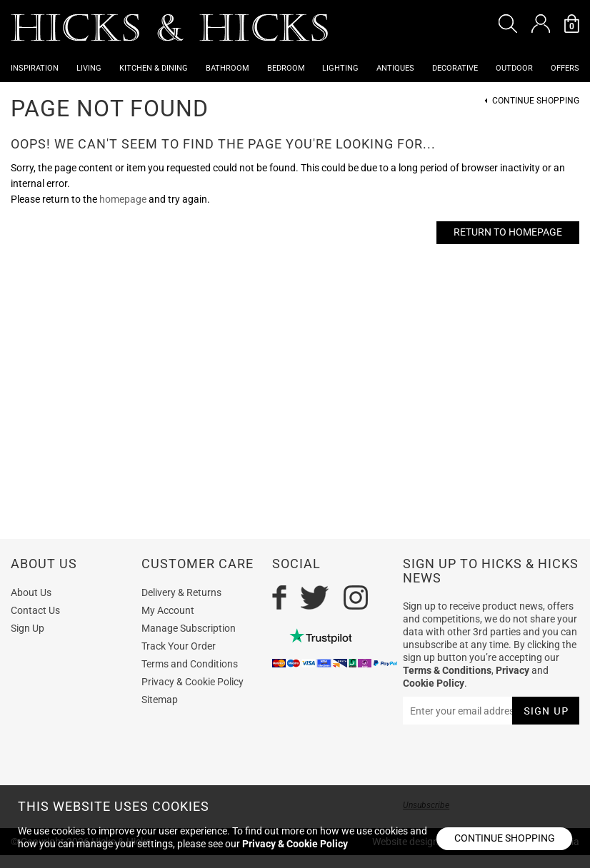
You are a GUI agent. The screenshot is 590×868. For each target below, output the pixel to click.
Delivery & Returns (181, 592)
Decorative (455, 68)
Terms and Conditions (190, 664)
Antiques (395, 68)
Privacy (512, 670)
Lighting (340, 68)
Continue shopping (505, 838)
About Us (31, 592)
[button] (508, 24)
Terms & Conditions (447, 670)
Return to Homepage (508, 232)
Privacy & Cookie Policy (192, 682)
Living (89, 68)
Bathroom (227, 68)
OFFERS (565, 68)
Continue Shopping (536, 101)
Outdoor (514, 68)
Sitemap (160, 700)
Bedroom (286, 68)
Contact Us (35, 610)
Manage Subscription (189, 628)
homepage (123, 199)
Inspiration (35, 68)
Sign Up (27, 628)
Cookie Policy (434, 683)
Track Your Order (179, 646)
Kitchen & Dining (154, 68)
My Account (168, 610)
